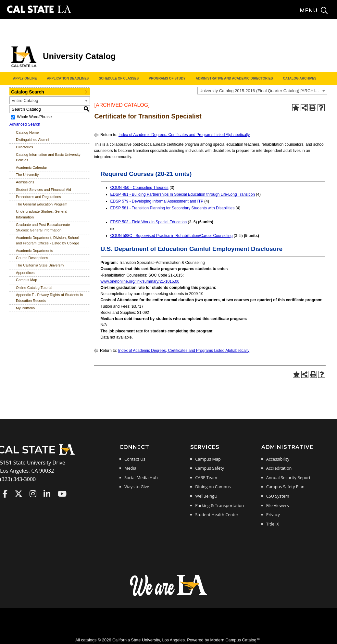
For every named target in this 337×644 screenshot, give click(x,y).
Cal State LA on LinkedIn (47, 494)
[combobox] (262, 91)
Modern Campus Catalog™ (235, 640)
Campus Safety (210, 468)
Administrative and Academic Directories (234, 78)
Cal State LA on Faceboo (5, 494)
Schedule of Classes (119, 78)
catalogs (89, 640)
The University (27, 175)
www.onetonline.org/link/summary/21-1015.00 (140, 281)
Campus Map (26, 280)
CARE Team (206, 477)
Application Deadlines (68, 78)
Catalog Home (27, 132)
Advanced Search (25, 124)
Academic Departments (34, 251)
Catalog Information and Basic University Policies (48, 157)
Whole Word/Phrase (34, 117)
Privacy (273, 514)
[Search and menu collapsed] (318, 11)
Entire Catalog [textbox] (25, 100)
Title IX (273, 524)
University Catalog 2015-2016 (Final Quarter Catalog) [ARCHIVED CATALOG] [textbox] (263, 91)
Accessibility (278, 459)
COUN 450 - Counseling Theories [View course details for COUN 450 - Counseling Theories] (139, 188)
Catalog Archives (300, 78)
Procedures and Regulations (38, 197)
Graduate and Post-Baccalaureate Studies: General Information (43, 228)
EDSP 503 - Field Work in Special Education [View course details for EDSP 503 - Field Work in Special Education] (149, 222)
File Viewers (278, 505)
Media (130, 468)
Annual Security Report (288, 477)
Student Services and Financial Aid (44, 190)
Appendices (25, 273)
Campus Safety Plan (285, 487)
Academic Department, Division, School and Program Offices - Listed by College (48, 241)
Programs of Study (167, 78)
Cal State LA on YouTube (62, 494)
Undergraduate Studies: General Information (42, 214)
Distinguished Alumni (32, 140)
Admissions (25, 182)
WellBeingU (206, 496)
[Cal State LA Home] (38, 454)
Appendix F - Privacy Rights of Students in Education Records (49, 298)
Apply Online (25, 78)
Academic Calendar (31, 167)
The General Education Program (42, 204)
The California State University (40, 265)
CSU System (278, 496)
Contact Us (135, 459)
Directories (25, 147)
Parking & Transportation (219, 505)
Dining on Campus (213, 487)
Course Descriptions (32, 258)
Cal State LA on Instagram (33, 494)
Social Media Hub (141, 477)
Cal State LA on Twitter (19, 494)
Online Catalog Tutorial (34, 288)
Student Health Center (217, 514)
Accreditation (279, 468)
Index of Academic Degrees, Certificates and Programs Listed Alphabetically (184, 135)
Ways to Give (137, 487)
